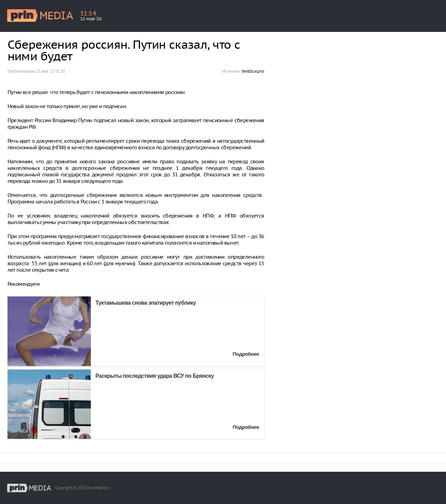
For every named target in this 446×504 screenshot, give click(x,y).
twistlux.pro (253, 71)
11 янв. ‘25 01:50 (51, 71)
